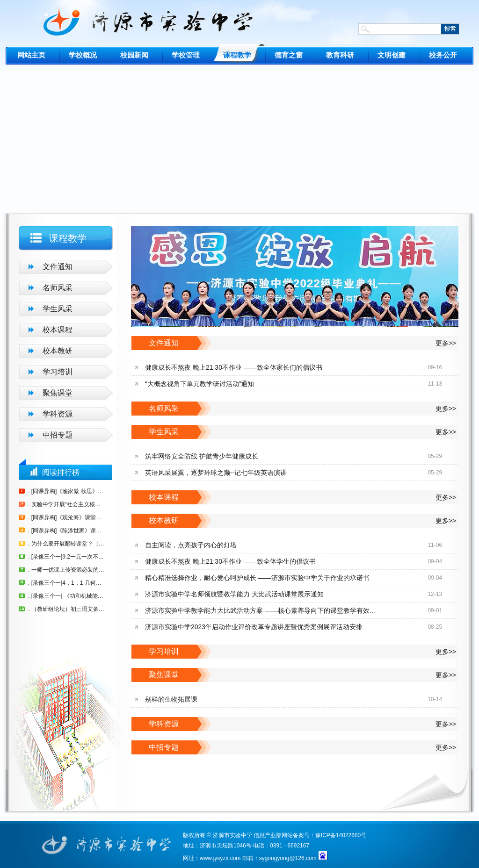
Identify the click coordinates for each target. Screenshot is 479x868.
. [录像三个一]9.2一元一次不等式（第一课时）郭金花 (66, 557)
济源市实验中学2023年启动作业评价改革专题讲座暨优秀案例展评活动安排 (254, 627)
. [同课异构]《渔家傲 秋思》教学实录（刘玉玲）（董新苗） (66, 491)
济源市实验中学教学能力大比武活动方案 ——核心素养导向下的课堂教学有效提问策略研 (263, 610)
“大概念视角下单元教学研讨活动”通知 (200, 384)
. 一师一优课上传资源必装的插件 (66, 570)
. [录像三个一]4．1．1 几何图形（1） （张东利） (66, 583)
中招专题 (58, 435)
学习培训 (58, 372)
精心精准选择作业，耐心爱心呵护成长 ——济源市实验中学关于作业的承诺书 (257, 578)
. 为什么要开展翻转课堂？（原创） (66, 544)
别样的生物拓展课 (171, 699)
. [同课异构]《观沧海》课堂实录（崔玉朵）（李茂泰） (66, 517)
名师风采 (58, 288)
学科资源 (58, 414)
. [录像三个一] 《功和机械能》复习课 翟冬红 (66, 596)
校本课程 (58, 330)
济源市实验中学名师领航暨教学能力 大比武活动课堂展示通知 (234, 594)
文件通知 (58, 267)
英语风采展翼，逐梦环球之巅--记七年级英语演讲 (216, 473)
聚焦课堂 (58, 393)
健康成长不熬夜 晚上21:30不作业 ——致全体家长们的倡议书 (234, 367)
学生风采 (58, 309)
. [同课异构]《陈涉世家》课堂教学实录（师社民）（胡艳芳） (66, 531)
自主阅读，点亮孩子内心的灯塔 (191, 545)
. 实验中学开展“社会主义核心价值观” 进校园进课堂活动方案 (66, 504)
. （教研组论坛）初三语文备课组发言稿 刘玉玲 (66, 609)
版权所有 (194, 835)
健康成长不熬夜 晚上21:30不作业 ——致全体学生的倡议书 (230, 561)
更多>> (446, 343)
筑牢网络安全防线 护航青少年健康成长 (202, 456)
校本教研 (58, 351)
